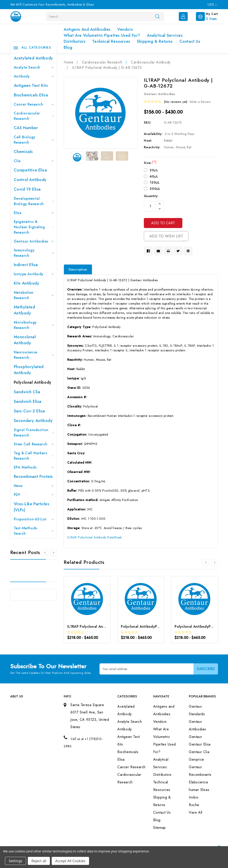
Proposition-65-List (34, 519)
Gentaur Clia (199, 752)
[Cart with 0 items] (203, 16)
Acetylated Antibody (33, 58)
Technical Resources (111, 41)
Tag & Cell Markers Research (34, 456)
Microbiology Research (34, 325)
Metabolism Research (34, 295)
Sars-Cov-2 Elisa (30, 411)
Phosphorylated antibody (29, 370)
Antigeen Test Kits (31, 86)
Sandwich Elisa (28, 401)
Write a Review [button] (200, 102)
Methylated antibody (24, 310)
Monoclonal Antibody (25, 340)
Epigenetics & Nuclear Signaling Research (34, 227)
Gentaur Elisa (200, 744)
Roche (194, 805)
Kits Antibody (27, 283)
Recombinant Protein (33, 477)
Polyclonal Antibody (33, 382)
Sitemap (160, 828)
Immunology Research (34, 253)
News (34, 486)
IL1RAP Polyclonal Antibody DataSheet (94, 537)
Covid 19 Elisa (27, 189)
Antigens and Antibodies (87, 29)
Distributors (75, 41)
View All (196, 812)
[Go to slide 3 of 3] (45, 553)
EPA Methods (34, 467)
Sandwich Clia (27, 392)
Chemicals (23, 152)
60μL (154, 176)
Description (78, 269)
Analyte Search (34, 67)
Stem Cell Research (34, 444)
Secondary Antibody (33, 421)
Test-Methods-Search (34, 531)
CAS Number (26, 128)
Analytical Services (165, 35)
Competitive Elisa (30, 170)
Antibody (34, 76)
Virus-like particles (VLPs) (32, 507)
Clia (34, 161)
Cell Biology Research (34, 140)
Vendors (125, 29)
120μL (155, 182)
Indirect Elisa (26, 265)
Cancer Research (34, 104)
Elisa (34, 213)
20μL (154, 170)
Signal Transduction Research (34, 433)
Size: (150, 163)
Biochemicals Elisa (31, 95)
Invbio (194, 797)
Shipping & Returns (155, 41)
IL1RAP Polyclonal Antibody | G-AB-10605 (103, 627)
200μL (155, 189)
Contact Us (190, 41)
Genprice (196, 759)
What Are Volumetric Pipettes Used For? (102, 35)
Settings (15, 861)
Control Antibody (30, 180)
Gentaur (195, 737)
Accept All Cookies (70, 861)
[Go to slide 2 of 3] (54, 553)
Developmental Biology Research (34, 201)
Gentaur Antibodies (34, 241)
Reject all (39, 861)
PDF (34, 495)
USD (212, 4)
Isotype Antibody (34, 274)
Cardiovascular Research (34, 116)
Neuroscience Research (34, 355)
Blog (68, 47)
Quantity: (151, 196)
